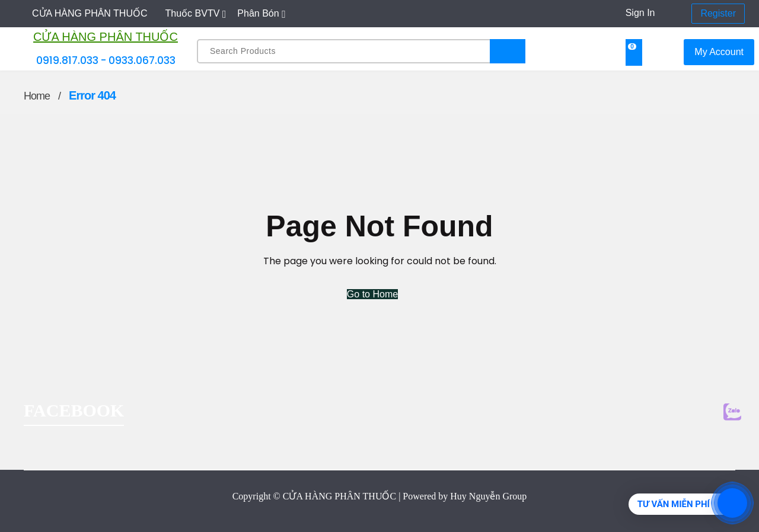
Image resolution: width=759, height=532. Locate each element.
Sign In (640, 13)
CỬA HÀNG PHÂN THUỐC (106, 37)
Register (718, 13)
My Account (719, 52)
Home (37, 96)
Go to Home (372, 294)
